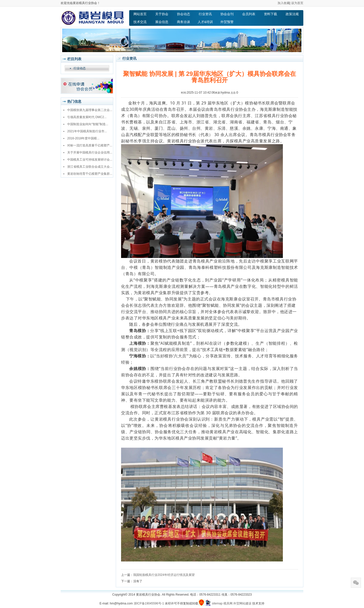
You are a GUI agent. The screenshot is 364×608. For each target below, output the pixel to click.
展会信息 (162, 22)
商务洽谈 (184, 22)
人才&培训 (205, 22)
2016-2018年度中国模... (83, 138)
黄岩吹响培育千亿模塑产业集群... (90, 174)
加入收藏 (284, 3)
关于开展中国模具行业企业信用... (90, 153)
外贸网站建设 (242, 603)
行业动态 (80, 68)
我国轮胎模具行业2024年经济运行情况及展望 (164, 575)
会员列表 (249, 14)
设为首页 (297, 3)
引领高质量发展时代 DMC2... (87, 117)
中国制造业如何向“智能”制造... (88, 124)
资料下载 (270, 14)
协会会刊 (227, 14)
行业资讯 (205, 14)
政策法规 (292, 14)
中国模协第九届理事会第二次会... (90, 110)
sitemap (217, 603)
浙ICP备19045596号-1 (149, 603)
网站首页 (140, 14)
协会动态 (184, 14)
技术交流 (140, 22)
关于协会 (162, 14)
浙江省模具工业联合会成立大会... (90, 167)
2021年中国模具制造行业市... (87, 131)
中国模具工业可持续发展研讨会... (90, 160)
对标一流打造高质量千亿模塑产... (90, 145)
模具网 (228, 603)
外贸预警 (227, 22)
